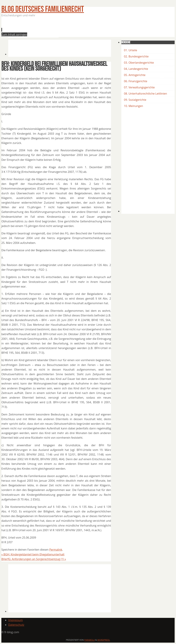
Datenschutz (16, 625)
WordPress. (104, 640)
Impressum (15, 620)
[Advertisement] (71, 28)
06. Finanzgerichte (136, 81)
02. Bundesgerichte (136, 56)
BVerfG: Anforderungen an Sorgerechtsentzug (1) (34, 559)
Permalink (56, 550)
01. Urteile (131, 50)
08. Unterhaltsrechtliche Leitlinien (145, 94)
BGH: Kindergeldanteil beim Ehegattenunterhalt (33, 554)
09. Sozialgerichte (135, 100)
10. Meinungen (133, 106)
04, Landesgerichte (136, 69)
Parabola (90, 640)
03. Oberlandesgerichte (139, 63)
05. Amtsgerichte (135, 75)
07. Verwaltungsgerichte (139, 87)
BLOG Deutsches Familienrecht (43, 9)
